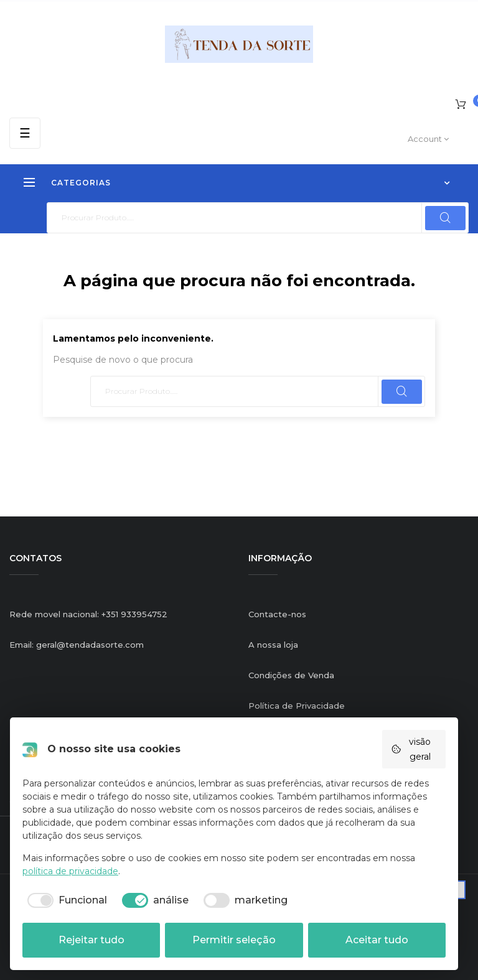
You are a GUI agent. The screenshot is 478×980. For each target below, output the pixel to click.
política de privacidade (70, 871)
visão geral (411, 749)
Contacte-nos (277, 614)
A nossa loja (273, 645)
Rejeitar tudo (91, 940)
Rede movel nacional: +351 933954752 (88, 614)
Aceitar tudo (377, 940)
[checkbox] (65, 900)
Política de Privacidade (297, 706)
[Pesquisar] (258, 218)
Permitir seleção (234, 940)
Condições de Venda (291, 675)
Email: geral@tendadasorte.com (77, 645)
